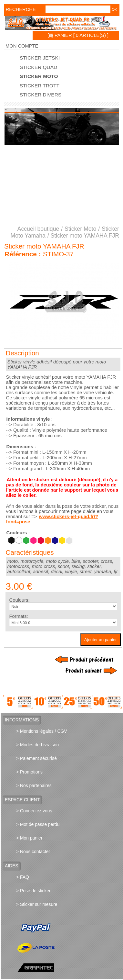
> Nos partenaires (34, 785)
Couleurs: (20, 600)
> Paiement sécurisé (36, 758)
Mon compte (22, 46)
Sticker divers (41, 95)
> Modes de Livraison (37, 745)
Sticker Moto (39, 76)
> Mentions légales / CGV (42, 731)
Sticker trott (40, 86)
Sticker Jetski (40, 58)
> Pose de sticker (33, 891)
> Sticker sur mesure (37, 904)
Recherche (15, 9)
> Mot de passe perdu (38, 824)
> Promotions (29, 772)
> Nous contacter (33, 852)
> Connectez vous (34, 811)
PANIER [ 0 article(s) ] (78, 35)
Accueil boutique (38, 229)
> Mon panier (29, 838)
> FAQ (23, 877)
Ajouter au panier (101, 640)
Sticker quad (38, 67)
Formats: (19, 616)
